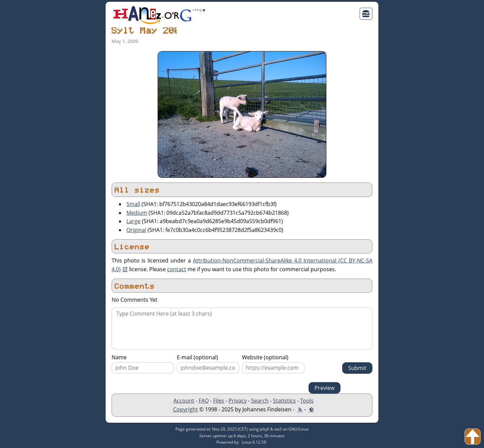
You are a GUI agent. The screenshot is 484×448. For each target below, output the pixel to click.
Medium (137, 213)
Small (133, 204)
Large (133, 221)
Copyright (186, 409)
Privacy (238, 401)
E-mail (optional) (197, 357)
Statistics (284, 401)
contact (177, 269)
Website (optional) (265, 357)
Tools (307, 401)
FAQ (204, 401)
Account (184, 401)
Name (119, 357)
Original (136, 230)
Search (260, 401)
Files (219, 401)
